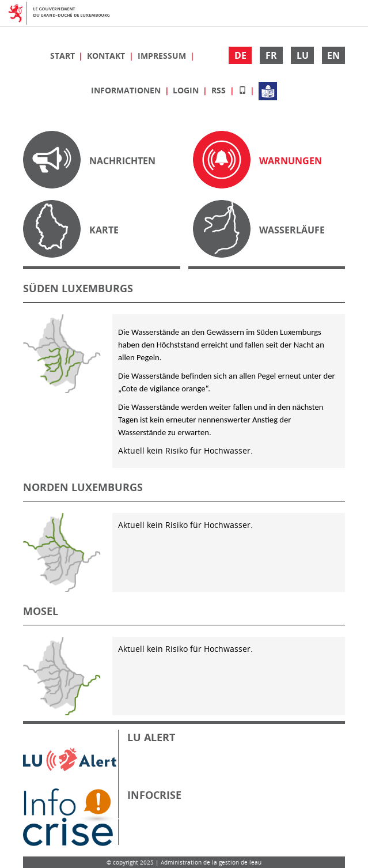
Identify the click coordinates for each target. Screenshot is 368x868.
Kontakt (107, 56)
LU (303, 55)
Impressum (163, 56)
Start (64, 56)
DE (240, 55)
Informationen (127, 90)
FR (271, 55)
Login (187, 90)
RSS (220, 90)
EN (333, 55)
